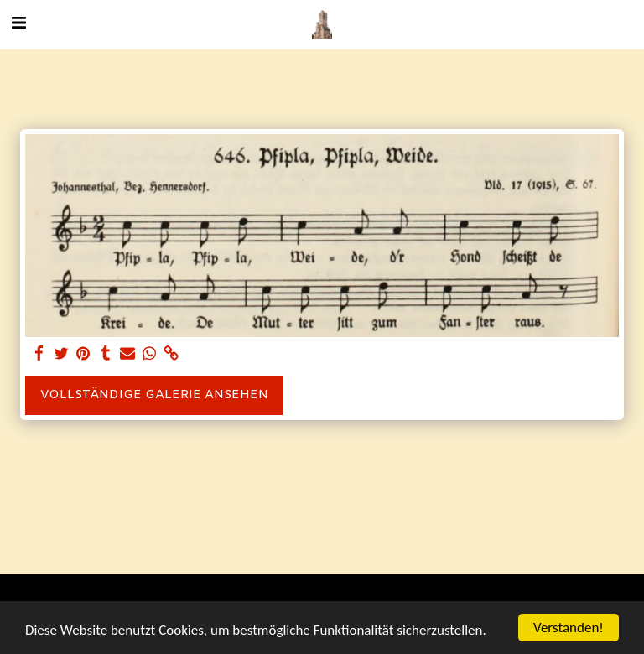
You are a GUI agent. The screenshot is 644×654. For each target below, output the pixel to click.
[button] (18, 24)
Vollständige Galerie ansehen (154, 395)
